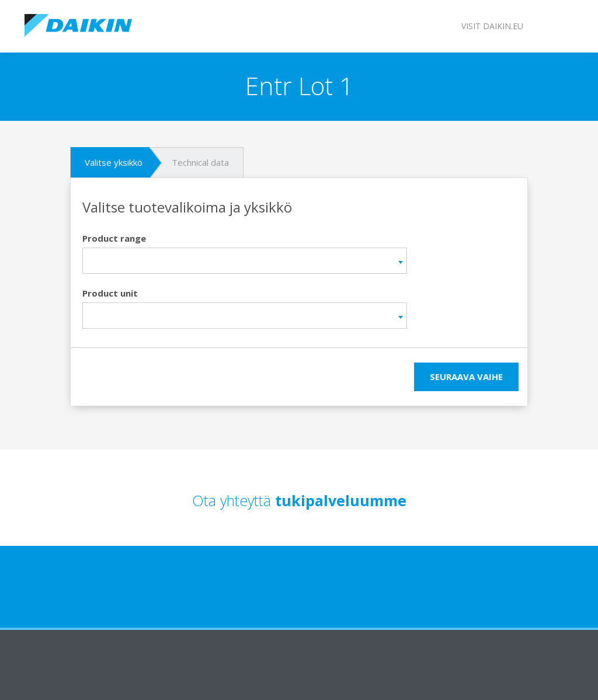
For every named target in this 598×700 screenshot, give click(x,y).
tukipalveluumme (341, 500)
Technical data (200, 162)
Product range (114, 238)
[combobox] (245, 261)
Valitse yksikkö (114, 162)
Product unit (110, 293)
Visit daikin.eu (492, 26)
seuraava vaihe (466, 377)
